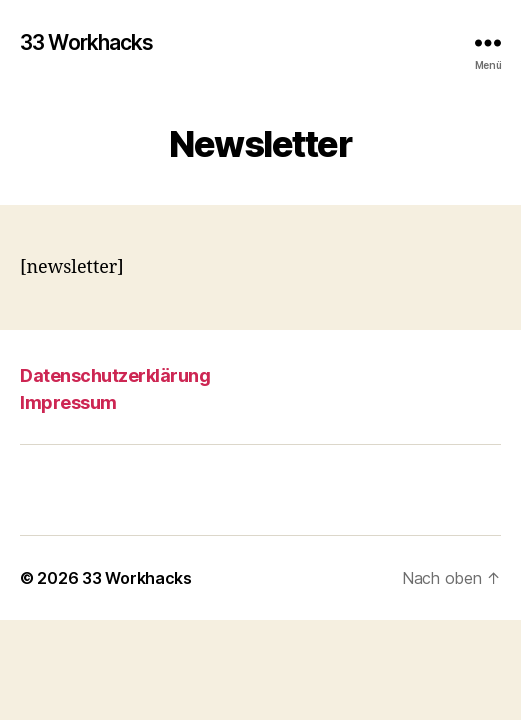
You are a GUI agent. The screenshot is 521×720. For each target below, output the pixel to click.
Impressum (68, 402)
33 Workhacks (87, 42)
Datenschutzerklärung (115, 375)
